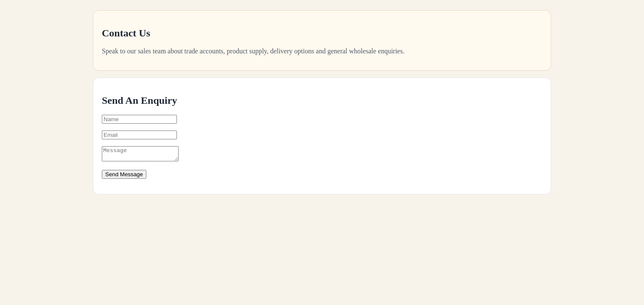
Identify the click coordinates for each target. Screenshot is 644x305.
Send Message (124, 177)
